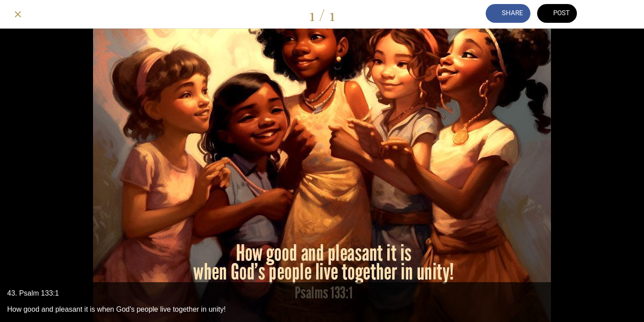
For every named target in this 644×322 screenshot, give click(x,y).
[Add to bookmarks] (626, 14)
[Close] (18, 14)
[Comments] (603, 14)
